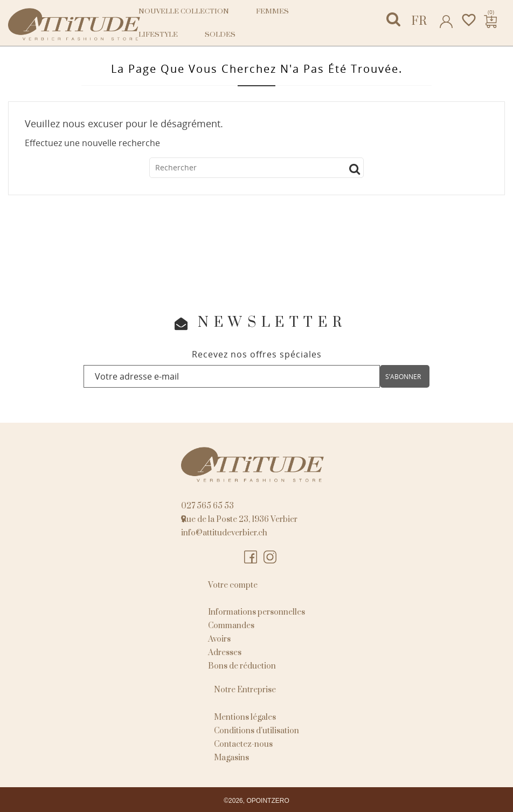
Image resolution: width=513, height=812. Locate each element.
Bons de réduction (242, 666)
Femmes (272, 11)
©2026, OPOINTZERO (256, 801)
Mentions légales (245, 717)
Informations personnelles (256, 612)
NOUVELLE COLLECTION (184, 11)
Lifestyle (158, 35)
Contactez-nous (243, 744)
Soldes (220, 35)
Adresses (225, 653)
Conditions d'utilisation (256, 731)
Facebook (251, 558)
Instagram (271, 558)
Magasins (231, 758)
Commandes (231, 626)
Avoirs (219, 639)
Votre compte (233, 585)
